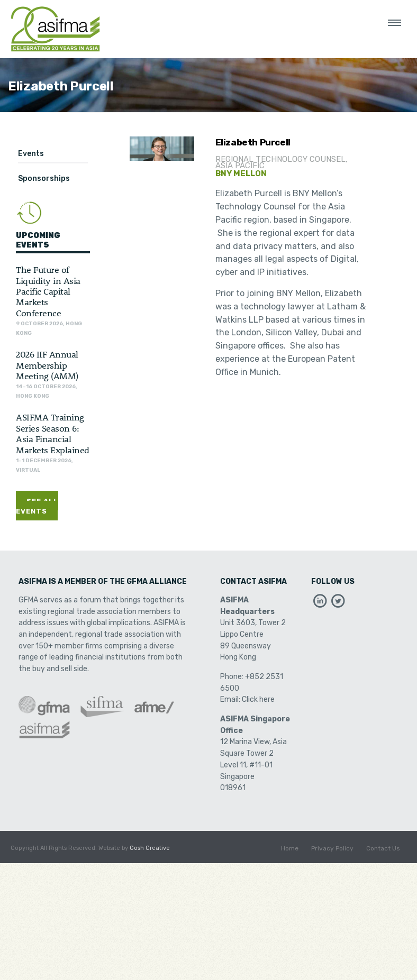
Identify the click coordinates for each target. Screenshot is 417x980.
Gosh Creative (150, 848)
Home (290, 848)
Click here (258, 699)
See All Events (37, 506)
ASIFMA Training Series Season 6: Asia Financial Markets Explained (53, 433)
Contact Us (383, 848)
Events (31, 154)
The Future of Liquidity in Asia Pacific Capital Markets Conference (48, 291)
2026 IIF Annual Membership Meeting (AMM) (47, 365)
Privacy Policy (332, 848)
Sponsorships (44, 178)
